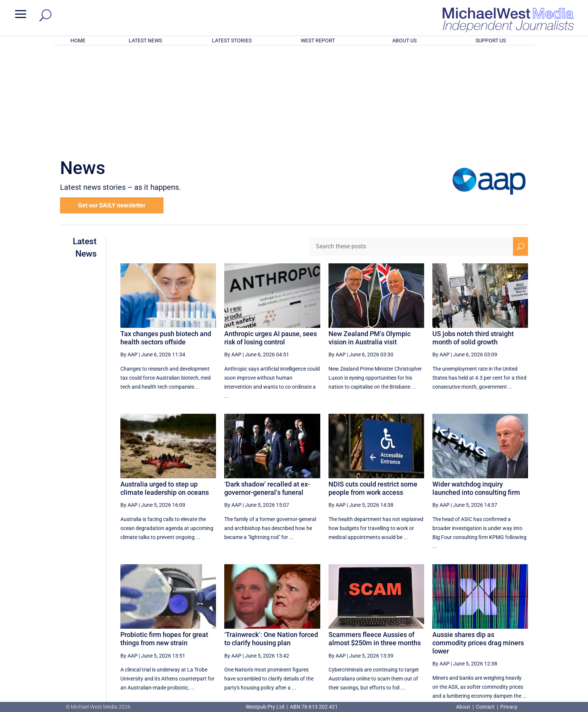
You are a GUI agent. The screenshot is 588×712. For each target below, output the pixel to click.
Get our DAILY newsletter (112, 107)
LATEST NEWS (145, 41)
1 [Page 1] (439, 631)
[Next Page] (503, 630)
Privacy (509, 707)
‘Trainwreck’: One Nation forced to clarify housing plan (271, 540)
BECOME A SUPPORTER (548, 659)
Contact (485, 707)
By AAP (129, 256)
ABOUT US (404, 41)
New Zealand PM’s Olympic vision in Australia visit (370, 240)
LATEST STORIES (232, 41)
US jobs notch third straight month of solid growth (473, 240)
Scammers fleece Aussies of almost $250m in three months (375, 540)
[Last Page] (520, 630)
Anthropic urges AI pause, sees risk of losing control (271, 240)
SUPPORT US (491, 41)
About (464, 707)
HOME (78, 41)
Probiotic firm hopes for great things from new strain (164, 540)
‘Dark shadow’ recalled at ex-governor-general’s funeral (267, 390)
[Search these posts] (411, 148)
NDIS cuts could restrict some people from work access (373, 390)
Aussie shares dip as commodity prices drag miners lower (478, 544)
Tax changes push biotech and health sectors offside (166, 240)
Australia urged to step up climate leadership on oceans (165, 390)
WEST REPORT (318, 41)
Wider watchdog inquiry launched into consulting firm (476, 390)
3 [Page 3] (471, 631)
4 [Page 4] (487, 631)
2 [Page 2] (455, 631)
